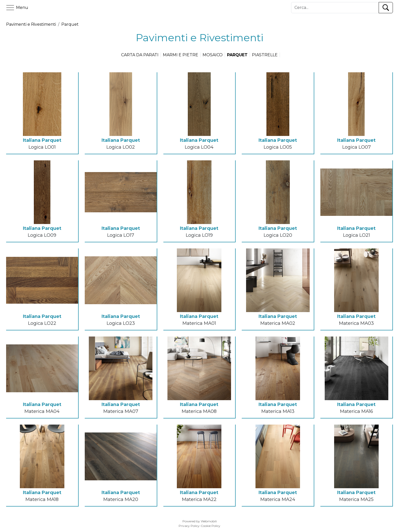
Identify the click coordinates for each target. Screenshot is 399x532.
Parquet (70, 24)
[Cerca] (335, 8)
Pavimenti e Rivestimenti (31, 24)
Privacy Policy (189, 526)
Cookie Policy (211, 526)
